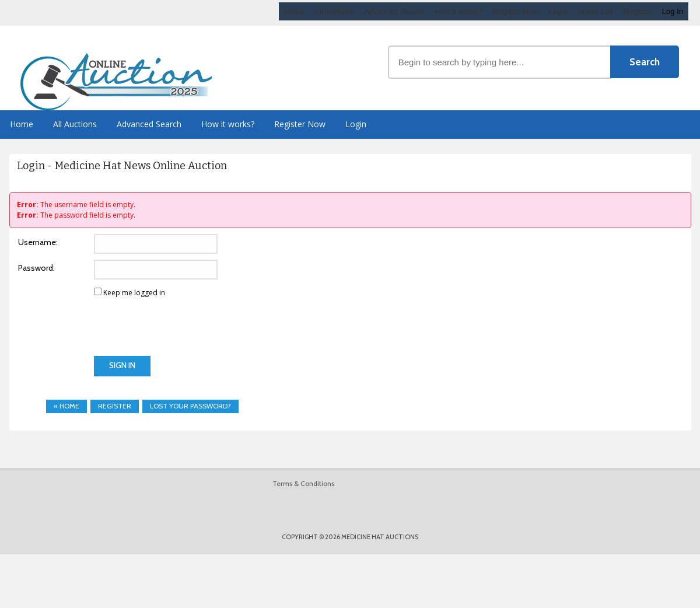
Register (637, 11)
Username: (38, 242)
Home (294, 11)
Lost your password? (190, 406)
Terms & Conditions (303, 483)
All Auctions (335, 11)
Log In (673, 11)
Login (558, 11)
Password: (36, 268)
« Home (66, 406)
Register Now (515, 11)
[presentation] (104, 333)
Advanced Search (395, 11)
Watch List (595, 11)
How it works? (458, 11)
